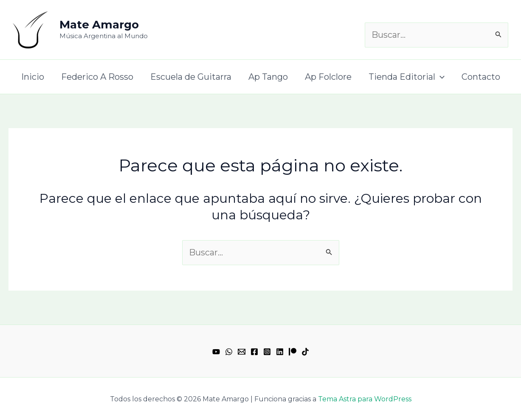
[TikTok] (305, 352)
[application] (440, 77)
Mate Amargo (99, 25)
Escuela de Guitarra (191, 77)
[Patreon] (293, 352)
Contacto (481, 77)
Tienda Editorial (407, 77)
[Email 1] (242, 352)
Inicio (33, 77)
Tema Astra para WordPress (365, 399)
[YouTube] (216, 352)
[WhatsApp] (229, 352)
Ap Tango (268, 77)
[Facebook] (254, 352)
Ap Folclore (328, 77)
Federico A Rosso (97, 77)
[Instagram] (267, 352)
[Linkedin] (280, 352)
